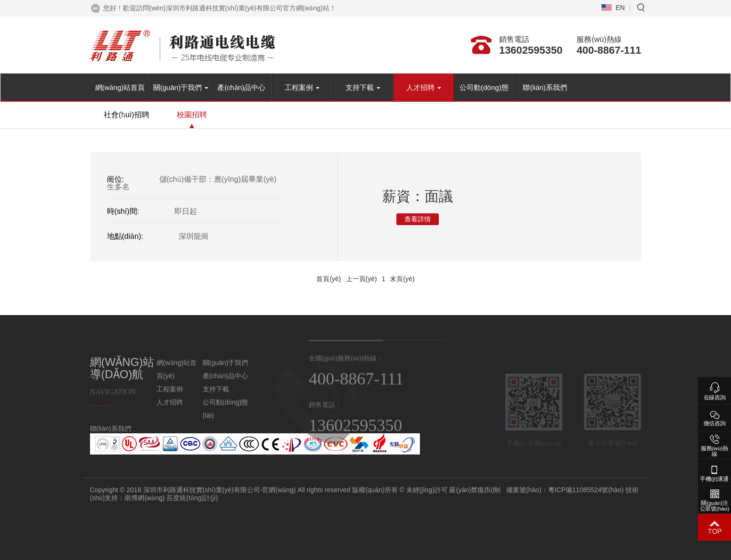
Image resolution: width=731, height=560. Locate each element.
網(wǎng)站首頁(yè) (120, 93)
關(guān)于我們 (181, 87)
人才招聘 (424, 87)
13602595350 (531, 50)
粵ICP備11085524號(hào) (662, 490)
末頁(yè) (402, 279)
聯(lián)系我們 (545, 87)
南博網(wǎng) (221, 498)
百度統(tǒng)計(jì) (269, 498)
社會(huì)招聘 (127, 115)
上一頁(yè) (361, 279)
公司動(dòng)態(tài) (484, 93)
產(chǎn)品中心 (241, 87)
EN (620, 8)
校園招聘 (192, 115)
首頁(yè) (329, 279)
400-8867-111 (609, 50)
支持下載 (363, 87)
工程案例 (302, 87)
